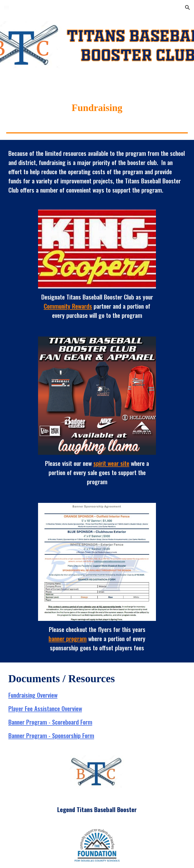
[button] (6, 7)
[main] (97, 108)
